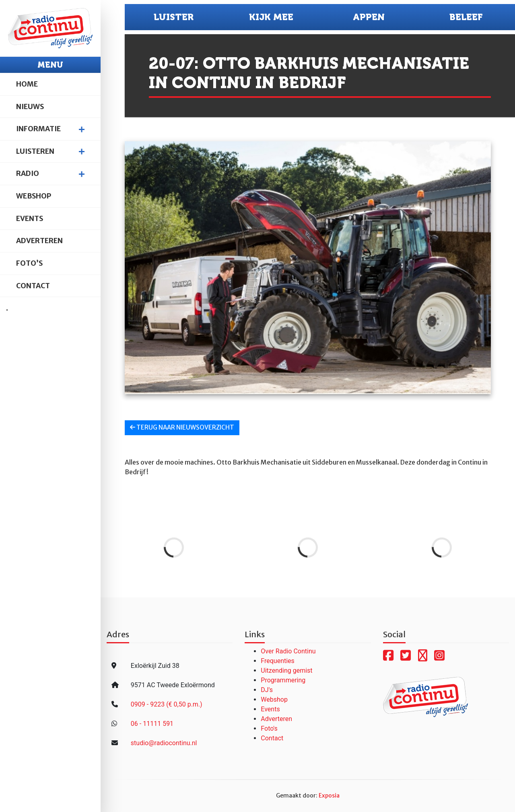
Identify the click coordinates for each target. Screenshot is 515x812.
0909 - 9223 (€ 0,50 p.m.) (167, 704)
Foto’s (29, 263)
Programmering (283, 680)
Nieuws (30, 107)
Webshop (34, 196)
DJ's (267, 690)
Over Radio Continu (288, 651)
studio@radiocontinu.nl (164, 743)
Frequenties (278, 661)
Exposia (329, 795)
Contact (33, 286)
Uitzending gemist (286, 670)
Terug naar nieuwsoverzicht (182, 427)
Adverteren (39, 241)
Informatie (38, 129)
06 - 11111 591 (152, 724)
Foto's (269, 728)
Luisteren (35, 151)
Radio (28, 174)
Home (27, 84)
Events (30, 219)
